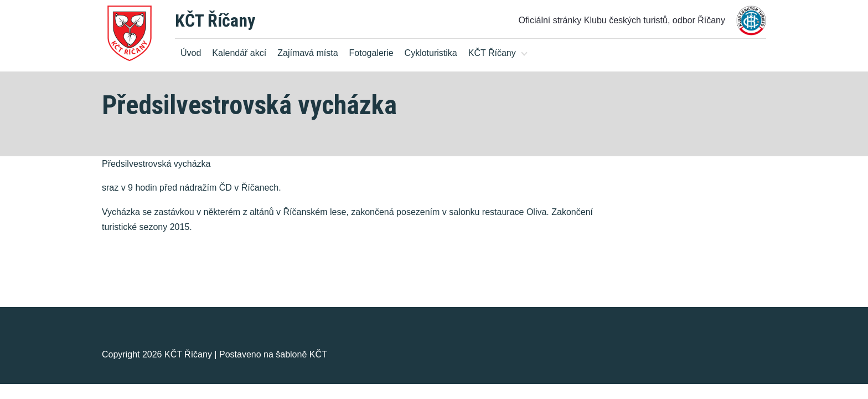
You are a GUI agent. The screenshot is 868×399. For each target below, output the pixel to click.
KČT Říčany (215, 21)
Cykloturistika (431, 53)
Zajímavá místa (308, 53)
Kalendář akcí (239, 53)
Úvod (191, 53)
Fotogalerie (371, 53)
